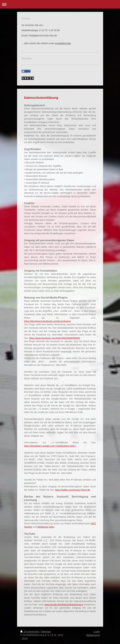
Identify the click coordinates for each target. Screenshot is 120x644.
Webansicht (93, 635)
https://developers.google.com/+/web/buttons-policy (50, 446)
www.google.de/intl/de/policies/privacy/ (64, 605)
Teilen (26, 71)
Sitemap (46, 632)
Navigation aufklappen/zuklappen (60, 4)
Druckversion (30, 632)
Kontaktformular (63, 43)
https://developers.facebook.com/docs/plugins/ (47, 321)
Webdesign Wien (46, 527)
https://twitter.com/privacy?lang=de (73, 490)
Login (97, 632)
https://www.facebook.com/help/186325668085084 (55, 338)
